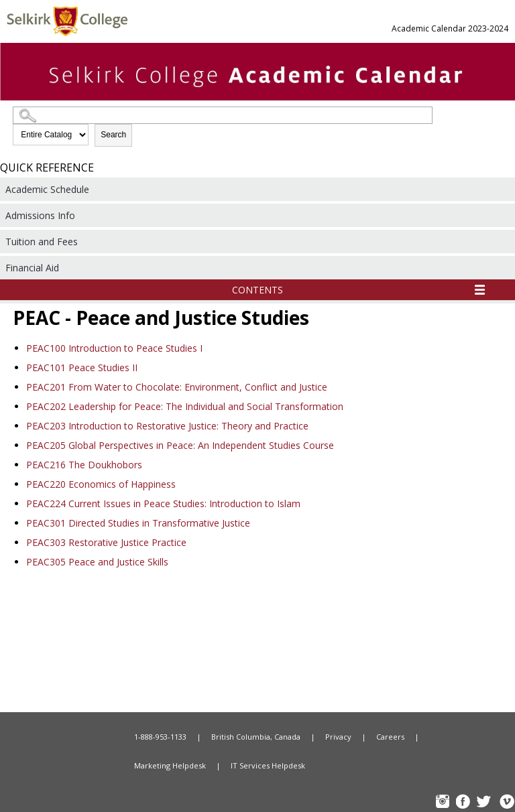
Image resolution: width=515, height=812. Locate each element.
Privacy (338, 737)
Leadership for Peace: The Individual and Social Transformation (185, 406)
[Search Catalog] (223, 115)
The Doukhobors (84, 465)
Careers (390, 737)
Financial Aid (32, 268)
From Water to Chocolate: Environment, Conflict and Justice (177, 387)
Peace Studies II (82, 367)
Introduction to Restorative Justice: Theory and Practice (167, 426)
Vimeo (506, 803)
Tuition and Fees (42, 242)
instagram (444, 803)
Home (54, 737)
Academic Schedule (47, 189)
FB (465, 803)
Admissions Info (40, 215)
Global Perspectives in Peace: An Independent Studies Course (180, 445)
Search (113, 135)
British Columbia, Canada (256, 737)
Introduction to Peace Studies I (114, 348)
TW (485, 803)
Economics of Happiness (101, 484)
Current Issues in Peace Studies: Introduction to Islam (163, 503)
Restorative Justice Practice (106, 542)
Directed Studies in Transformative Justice (138, 523)
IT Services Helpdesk (268, 765)
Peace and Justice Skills (97, 562)
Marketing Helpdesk (170, 765)
